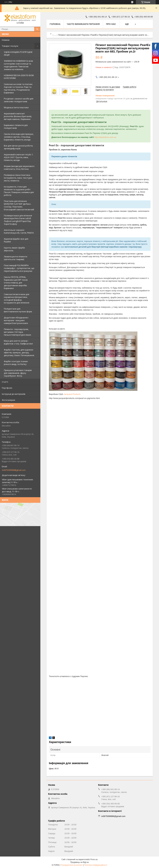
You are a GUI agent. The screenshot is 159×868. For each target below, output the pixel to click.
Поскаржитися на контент (72, 865)
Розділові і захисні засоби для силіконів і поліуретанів (19, 100)
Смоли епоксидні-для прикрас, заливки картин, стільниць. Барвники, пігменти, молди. (19, 137)
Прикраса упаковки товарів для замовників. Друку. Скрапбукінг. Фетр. (18, 373)
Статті (5, 382)
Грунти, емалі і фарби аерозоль (14, 249)
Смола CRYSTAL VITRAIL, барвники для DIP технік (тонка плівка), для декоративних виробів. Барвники (16, 283)
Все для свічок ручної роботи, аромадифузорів (18, 147)
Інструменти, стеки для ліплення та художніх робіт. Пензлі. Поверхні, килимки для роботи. (19, 191)
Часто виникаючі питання (83, 24)
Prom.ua (94, 859)
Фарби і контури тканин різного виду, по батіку (16, 363)
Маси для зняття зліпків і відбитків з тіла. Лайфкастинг (18, 342)
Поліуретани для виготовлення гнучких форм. (18, 310)
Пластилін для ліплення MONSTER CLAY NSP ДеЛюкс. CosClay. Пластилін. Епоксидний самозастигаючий (19, 205)
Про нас (111, 24)
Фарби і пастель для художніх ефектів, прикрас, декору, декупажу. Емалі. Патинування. (19, 352)
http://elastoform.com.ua (105, 137)
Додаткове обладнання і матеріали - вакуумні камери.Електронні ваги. (16, 320)
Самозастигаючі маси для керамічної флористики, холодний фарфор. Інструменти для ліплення (17, 298)
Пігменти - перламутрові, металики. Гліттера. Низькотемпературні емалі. (18, 332)
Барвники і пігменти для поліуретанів (16, 127)
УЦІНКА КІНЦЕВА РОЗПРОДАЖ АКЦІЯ (18, 53)
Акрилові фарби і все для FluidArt (16, 240)
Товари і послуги (10, 46)
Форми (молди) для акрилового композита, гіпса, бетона (19, 168)
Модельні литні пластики (16, 107)
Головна (55, 24)
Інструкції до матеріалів (14, 394)
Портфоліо (7, 388)
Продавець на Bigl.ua (79, 862)
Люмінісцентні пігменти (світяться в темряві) (16, 258)
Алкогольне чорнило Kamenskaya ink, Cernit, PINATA (19, 231)
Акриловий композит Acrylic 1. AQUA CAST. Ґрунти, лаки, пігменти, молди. (19, 157)
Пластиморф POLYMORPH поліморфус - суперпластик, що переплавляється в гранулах (19, 268)
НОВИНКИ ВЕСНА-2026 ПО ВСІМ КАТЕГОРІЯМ (19, 77)
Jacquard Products (72, 394)
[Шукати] (37, 29)
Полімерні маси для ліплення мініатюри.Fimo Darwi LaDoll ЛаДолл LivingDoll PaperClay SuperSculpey (18, 220)
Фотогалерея (8, 400)
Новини (6, 40)
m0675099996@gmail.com (14, 470)
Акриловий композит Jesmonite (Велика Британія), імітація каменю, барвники (18, 116)
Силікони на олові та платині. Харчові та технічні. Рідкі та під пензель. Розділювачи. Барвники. (18, 88)
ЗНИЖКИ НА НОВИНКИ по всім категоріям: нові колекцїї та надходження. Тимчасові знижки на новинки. (18, 65)
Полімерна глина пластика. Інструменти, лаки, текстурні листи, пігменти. (18, 178)
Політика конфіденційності (96, 865)
